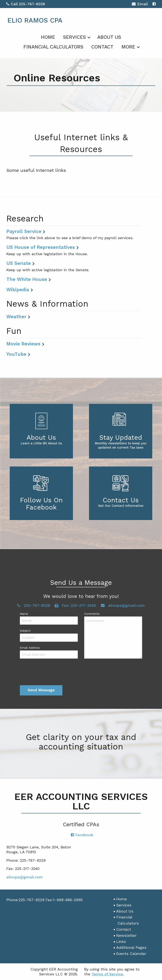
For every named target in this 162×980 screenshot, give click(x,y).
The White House (27, 279)
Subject (25, 631)
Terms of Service (107, 974)
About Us (109, 37)
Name (24, 614)
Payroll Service (24, 231)
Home (48, 37)
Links (121, 942)
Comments (92, 614)
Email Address (30, 648)
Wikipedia (18, 290)
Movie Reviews (23, 344)
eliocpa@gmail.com (123, 605)
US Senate (19, 263)
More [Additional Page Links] (128, 47)
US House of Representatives (41, 247)
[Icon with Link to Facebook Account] (154, 4)
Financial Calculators (53, 47)
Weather (16, 317)
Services (74, 37)
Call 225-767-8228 (26, 4)
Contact (102, 47)
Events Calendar (131, 954)
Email (140, 5)
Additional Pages (131, 947)
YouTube (16, 354)
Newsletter (126, 935)
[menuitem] (48, 36)
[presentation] (52, 673)
